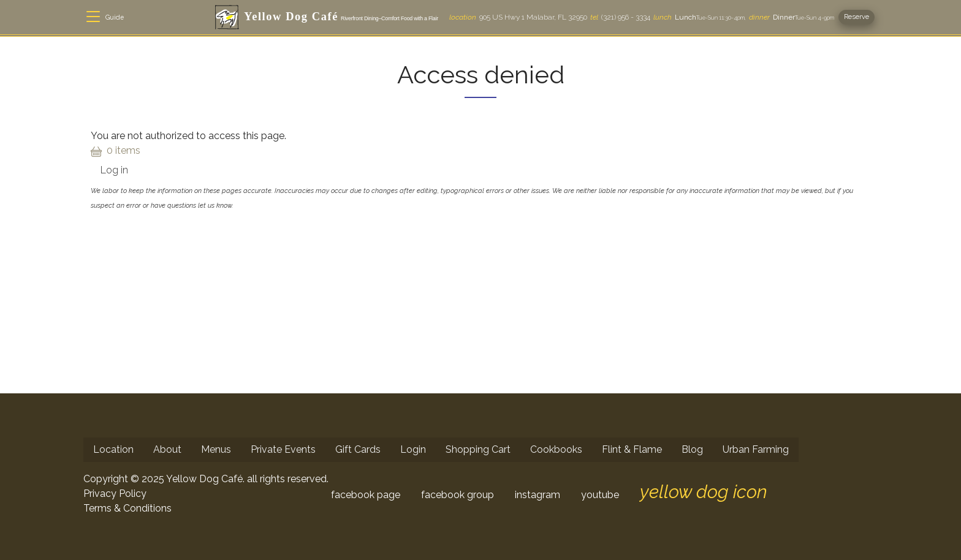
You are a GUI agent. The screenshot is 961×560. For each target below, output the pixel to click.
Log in (114, 170)
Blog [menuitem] (692, 449)
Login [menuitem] (413, 449)
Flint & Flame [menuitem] (632, 449)
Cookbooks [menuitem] (556, 449)
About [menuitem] (167, 449)
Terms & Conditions (127, 508)
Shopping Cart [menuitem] (478, 449)
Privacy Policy (115, 494)
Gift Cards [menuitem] (358, 449)
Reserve (857, 17)
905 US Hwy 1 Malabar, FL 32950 (518, 17)
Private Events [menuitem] (283, 449)
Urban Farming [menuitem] (756, 449)
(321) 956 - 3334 (620, 17)
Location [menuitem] (113, 449)
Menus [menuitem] (216, 449)
